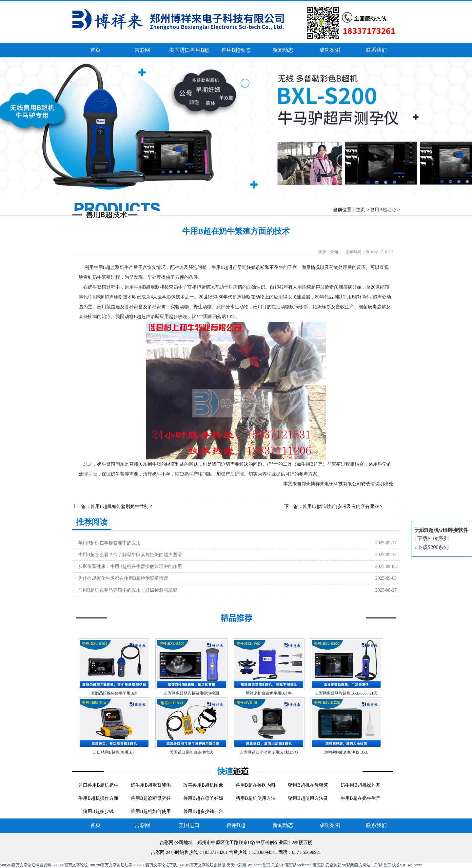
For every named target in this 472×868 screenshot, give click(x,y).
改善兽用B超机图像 (203, 785)
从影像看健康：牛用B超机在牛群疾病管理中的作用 (130, 566)
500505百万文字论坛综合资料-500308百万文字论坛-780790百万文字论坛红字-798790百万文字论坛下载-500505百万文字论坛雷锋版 (113, 865)
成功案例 (330, 50)
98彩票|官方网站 (356, 865)
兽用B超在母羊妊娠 (203, 798)
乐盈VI (277, 865)
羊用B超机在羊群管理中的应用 (109, 543)
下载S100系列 (432, 539)
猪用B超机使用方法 (256, 798)
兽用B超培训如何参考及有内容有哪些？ (343, 506)
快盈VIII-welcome (407, 865)
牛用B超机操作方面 (98, 798)
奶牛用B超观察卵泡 (151, 785)
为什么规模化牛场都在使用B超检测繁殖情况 (123, 578)
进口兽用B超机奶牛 (98, 785)
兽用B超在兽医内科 (256, 785)
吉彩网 (142, 50)
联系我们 (376, 50)
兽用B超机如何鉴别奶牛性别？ (122, 506)
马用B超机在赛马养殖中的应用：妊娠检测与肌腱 (128, 590)
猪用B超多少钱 (98, 811)
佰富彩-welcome (298, 865)
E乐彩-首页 (381, 865)
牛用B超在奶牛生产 (360, 798)
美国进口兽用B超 (189, 50)
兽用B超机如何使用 (151, 811)
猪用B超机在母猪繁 (308, 785)
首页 (95, 50)
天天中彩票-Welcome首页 (248, 865)
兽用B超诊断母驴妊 (151, 798)
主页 (361, 210)
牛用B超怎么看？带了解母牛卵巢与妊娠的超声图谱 (130, 555)
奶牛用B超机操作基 (360, 785)
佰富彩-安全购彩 (327, 865)
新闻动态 (283, 50)
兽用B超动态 (236, 50)
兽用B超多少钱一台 (203, 811)
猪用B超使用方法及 (308, 798)
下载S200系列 (432, 547)
